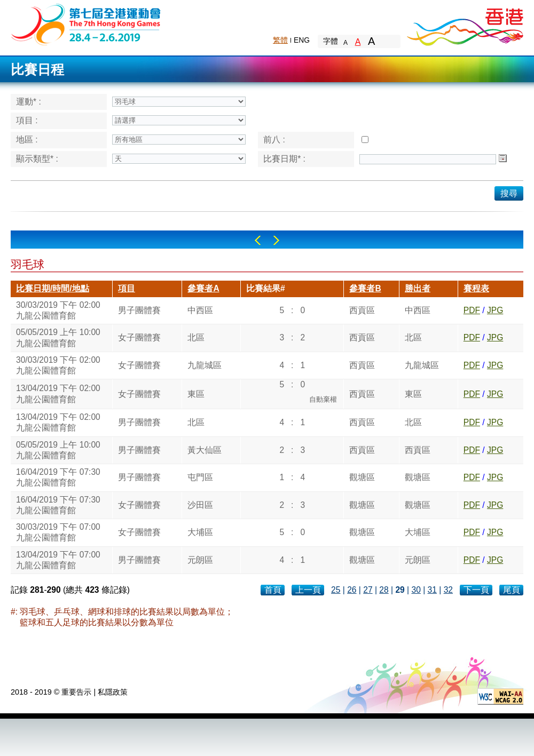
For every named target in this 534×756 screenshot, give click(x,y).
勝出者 (418, 288)
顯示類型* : (37, 159)
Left (258, 240)
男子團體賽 (139, 310)
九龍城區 (205, 365)
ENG (302, 40)
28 (384, 590)
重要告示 (76, 692)
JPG (495, 310)
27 (368, 590)
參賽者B (365, 288)
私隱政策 (113, 692)
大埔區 (200, 532)
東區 (196, 394)
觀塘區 (362, 477)
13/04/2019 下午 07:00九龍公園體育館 (58, 560)
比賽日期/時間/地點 (53, 288)
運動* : (29, 102)
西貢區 (362, 310)
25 (336, 590)
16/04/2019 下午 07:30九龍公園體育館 (58, 477)
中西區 (200, 310)
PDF (472, 310)
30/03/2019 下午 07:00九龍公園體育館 (58, 532)
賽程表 (476, 288)
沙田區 (200, 505)
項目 (127, 288)
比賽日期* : (284, 159)
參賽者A (203, 288)
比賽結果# (266, 288)
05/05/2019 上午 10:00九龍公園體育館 (58, 337)
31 (432, 590)
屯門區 (200, 477)
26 (352, 590)
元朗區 (200, 560)
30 (416, 590)
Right (276, 240)
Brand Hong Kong (465, 24)
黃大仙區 (205, 450)
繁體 (280, 40)
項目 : (27, 120)
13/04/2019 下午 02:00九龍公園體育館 (58, 393)
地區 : (27, 140)
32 (448, 590)
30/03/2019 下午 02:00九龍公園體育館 (58, 310)
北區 (196, 337)
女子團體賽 (139, 337)
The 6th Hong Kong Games (86, 24)
